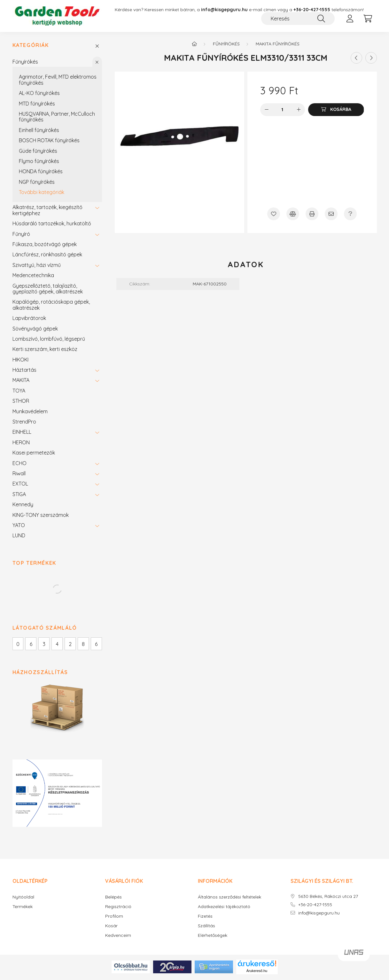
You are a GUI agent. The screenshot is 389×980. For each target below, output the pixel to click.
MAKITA (21, 381)
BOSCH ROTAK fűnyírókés (49, 141)
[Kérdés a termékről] (350, 215)
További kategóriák (42, 193)
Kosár (111, 927)
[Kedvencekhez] (274, 215)
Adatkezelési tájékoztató (224, 908)
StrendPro (24, 423)
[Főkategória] (194, 45)
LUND (19, 537)
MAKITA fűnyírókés (278, 45)
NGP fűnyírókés (37, 183)
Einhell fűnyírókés (39, 131)
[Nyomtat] (312, 215)
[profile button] (350, 19)
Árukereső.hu (257, 972)
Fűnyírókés (25, 63)
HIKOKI (20, 361)
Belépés (113, 898)
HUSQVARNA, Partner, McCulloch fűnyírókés (57, 118)
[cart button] (368, 19)
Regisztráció (118, 908)
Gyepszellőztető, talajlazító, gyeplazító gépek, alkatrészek (48, 290)
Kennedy (23, 505)
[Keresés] (298, 19)
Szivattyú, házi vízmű (37, 266)
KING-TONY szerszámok (41, 516)
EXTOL (20, 485)
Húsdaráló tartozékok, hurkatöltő (52, 224)
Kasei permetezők (34, 454)
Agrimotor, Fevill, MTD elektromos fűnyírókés (58, 81)
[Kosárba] (336, 111)
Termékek (23, 908)
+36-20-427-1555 (312, 10)
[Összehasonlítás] (293, 215)
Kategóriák (31, 47)
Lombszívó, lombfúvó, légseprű (49, 340)
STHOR (21, 402)
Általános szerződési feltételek (230, 898)
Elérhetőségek (213, 937)
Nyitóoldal (23, 898)
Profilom (114, 918)
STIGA (19, 495)
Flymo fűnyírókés (39, 162)
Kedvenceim (118, 937)
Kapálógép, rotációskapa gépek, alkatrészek (51, 306)
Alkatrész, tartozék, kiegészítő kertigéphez (47, 211)
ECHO (19, 464)
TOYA (19, 392)
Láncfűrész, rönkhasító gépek (47, 256)
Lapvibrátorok (29, 319)
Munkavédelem (30, 412)
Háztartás (24, 371)
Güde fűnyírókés (38, 152)
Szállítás (206, 927)
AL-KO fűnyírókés (39, 94)
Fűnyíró (21, 235)
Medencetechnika (33, 276)
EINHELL (22, 433)
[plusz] (299, 111)
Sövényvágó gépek (35, 330)
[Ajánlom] (331, 215)
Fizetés (205, 918)
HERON (21, 443)
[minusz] (267, 111)
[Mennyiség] (282, 111)
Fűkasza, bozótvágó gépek (45, 245)
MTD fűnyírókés (37, 105)
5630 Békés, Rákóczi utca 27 (328, 898)
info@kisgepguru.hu (319, 914)
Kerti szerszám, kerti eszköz (45, 350)
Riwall (19, 474)
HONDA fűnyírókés (41, 172)
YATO (19, 526)
